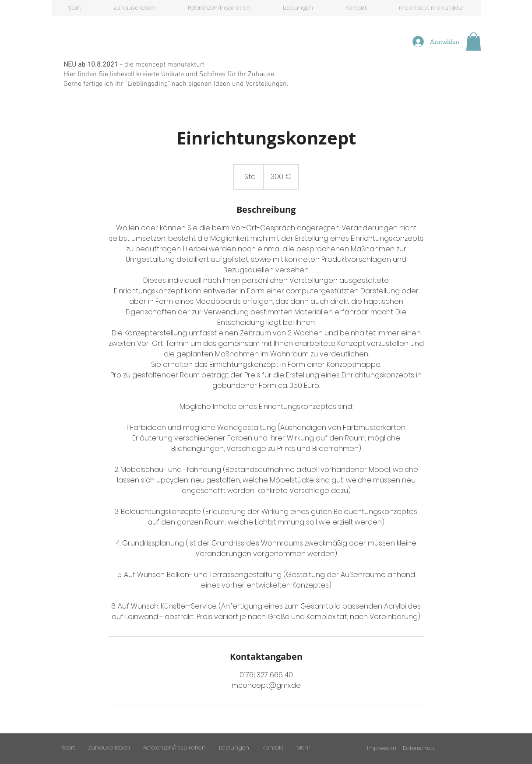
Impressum (382, 748)
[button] (474, 42)
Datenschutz (419, 748)
